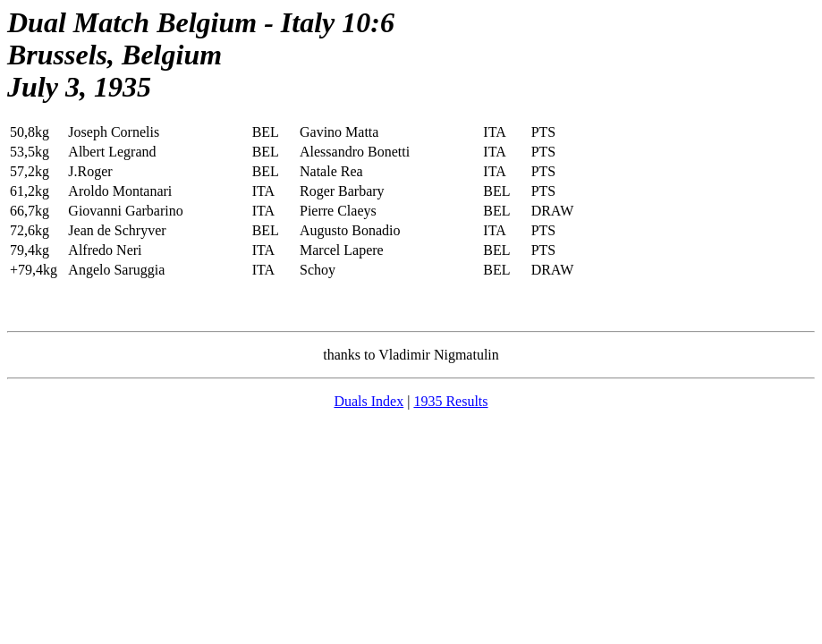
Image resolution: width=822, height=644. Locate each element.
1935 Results (450, 401)
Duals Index (369, 401)
